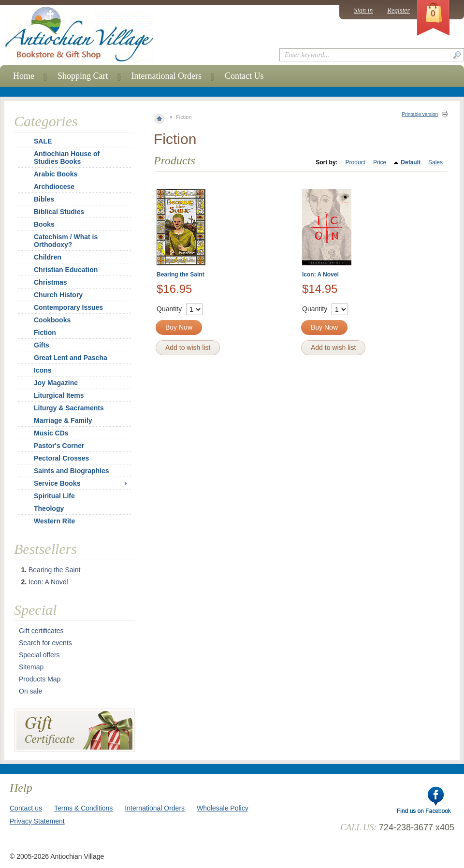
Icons (43, 370)
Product (355, 162)
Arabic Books (56, 174)
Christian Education (66, 270)
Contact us (26, 808)
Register (399, 10)
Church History (58, 295)
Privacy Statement (37, 821)
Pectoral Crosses (61, 458)
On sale (30, 691)
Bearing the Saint (181, 275)
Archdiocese (54, 187)
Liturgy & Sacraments (69, 408)
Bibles (44, 199)
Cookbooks (52, 320)
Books (44, 224)
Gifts (42, 345)
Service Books (57, 483)
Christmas (44, 282)
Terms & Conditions (83, 808)
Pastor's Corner (59, 446)
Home (24, 76)
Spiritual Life (54, 496)
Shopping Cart (83, 76)
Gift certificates (41, 631)
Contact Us (244, 76)
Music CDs (51, 433)
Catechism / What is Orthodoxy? (66, 241)
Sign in (363, 10)
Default (411, 162)
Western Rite (54, 521)
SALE (43, 141)
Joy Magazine (56, 383)
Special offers (39, 655)
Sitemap (31, 667)
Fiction (45, 333)
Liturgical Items (59, 395)
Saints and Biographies (72, 471)
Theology (49, 508)
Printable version (420, 114)
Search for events (45, 643)
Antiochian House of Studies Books (67, 158)
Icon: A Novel (320, 275)
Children (48, 257)
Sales (435, 162)
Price (380, 162)
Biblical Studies (59, 212)
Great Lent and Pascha (71, 358)
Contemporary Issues (68, 307)
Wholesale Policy (223, 808)
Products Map (40, 679)
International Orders (167, 76)
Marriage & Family (63, 420)
